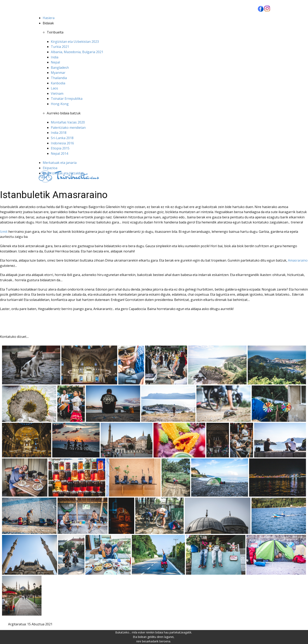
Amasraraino (298, 260)
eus (77, 177)
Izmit (4, 232)
